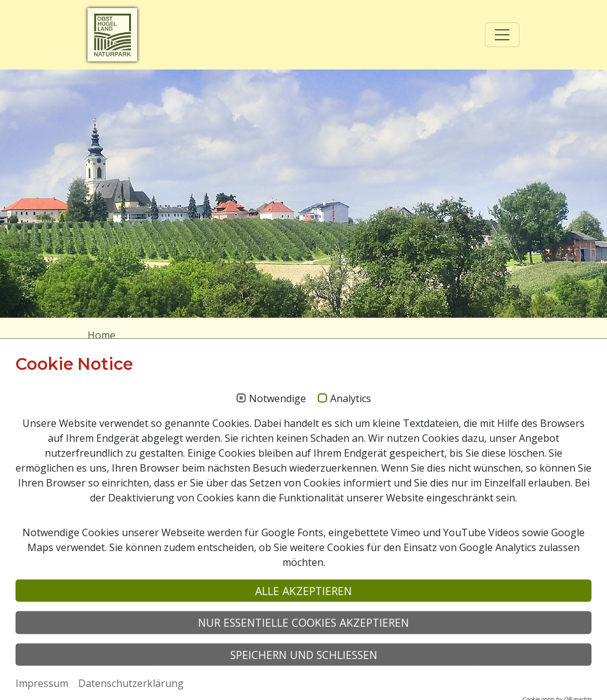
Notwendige (277, 454)
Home (101, 335)
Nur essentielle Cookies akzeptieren (303, 678)
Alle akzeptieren (303, 646)
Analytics (351, 454)
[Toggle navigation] (502, 35)
